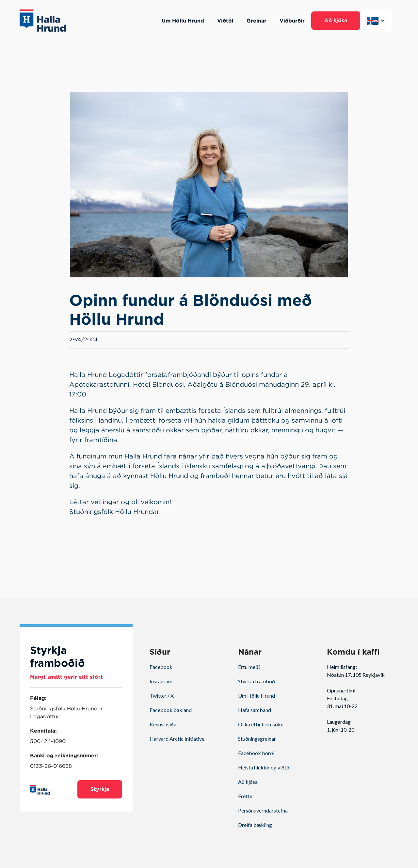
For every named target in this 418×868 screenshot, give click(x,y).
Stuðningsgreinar (257, 739)
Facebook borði (256, 753)
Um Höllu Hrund (257, 696)
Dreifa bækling (255, 825)
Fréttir (245, 796)
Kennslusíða (163, 724)
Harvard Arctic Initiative (177, 739)
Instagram (161, 681)
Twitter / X (162, 696)
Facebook (161, 667)
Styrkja (100, 789)
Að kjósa (248, 782)
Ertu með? (249, 667)
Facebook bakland (171, 710)
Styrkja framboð (257, 681)
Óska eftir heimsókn (261, 724)
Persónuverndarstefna (263, 810)
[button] (376, 21)
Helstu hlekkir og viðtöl (264, 767)
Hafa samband (255, 710)
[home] (43, 21)
